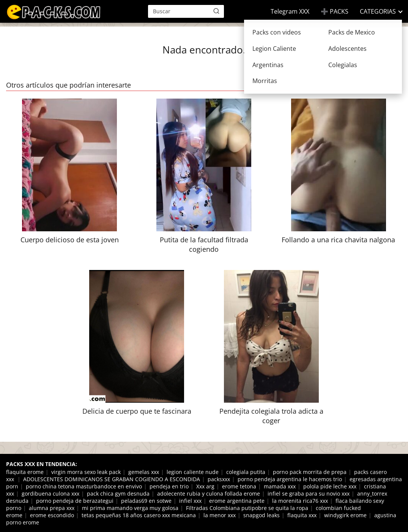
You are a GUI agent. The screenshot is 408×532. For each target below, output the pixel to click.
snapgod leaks (261, 515)
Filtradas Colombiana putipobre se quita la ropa (247, 508)
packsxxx (219, 479)
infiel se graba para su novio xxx (309, 494)
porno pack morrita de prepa (310, 472)
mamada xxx (280, 486)
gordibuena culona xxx (50, 494)
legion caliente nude (193, 472)
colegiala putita (246, 472)
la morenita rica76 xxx (300, 501)
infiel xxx (190, 501)
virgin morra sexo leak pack (86, 472)
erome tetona (239, 486)
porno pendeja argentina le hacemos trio (290, 479)
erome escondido (52, 515)
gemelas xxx (144, 472)
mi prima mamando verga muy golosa (130, 508)
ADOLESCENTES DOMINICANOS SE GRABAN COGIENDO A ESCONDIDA (112, 479)
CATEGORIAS (378, 11)
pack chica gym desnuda (118, 494)
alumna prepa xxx (52, 508)
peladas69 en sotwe (146, 501)
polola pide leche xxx (330, 486)
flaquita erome (25, 472)
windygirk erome (345, 515)
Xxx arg (205, 486)
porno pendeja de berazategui (75, 501)
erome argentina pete (237, 501)
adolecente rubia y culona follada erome (209, 494)
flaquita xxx (302, 515)
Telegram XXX (290, 11)
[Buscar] (216, 11)
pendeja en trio (169, 486)
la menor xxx (220, 515)
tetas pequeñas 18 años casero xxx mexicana (139, 515)
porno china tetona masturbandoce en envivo (84, 486)
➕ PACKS (335, 11)
